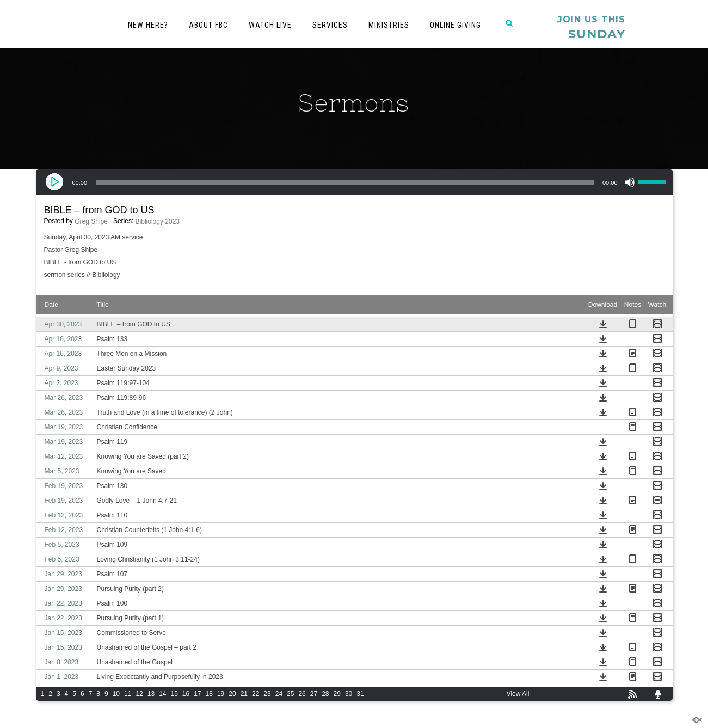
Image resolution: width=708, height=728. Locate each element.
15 (174, 694)
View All (518, 694)
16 (186, 694)
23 (267, 694)
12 (139, 694)
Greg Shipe (91, 221)
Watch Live (270, 25)
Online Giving (455, 25)
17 (197, 694)
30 (349, 694)
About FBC (208, 25)
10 (116, 694)
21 (244, 694)
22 (256, 694)
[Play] (55, 182)
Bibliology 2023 (158, 221)
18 (209, 694)
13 (151, 694)
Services (330, 25)
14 (162, 694)
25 (290, 694)
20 (232, 694)
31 (360, 694)
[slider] (345, 182)
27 (314, 694)
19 (221, 694)
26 (302, 694)
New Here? (148, 25)
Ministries (389, 25)
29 (337, 694)
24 (279, 694)
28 (325, 694)
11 (128, 694)
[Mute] (630, 182)
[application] (354, 182)
